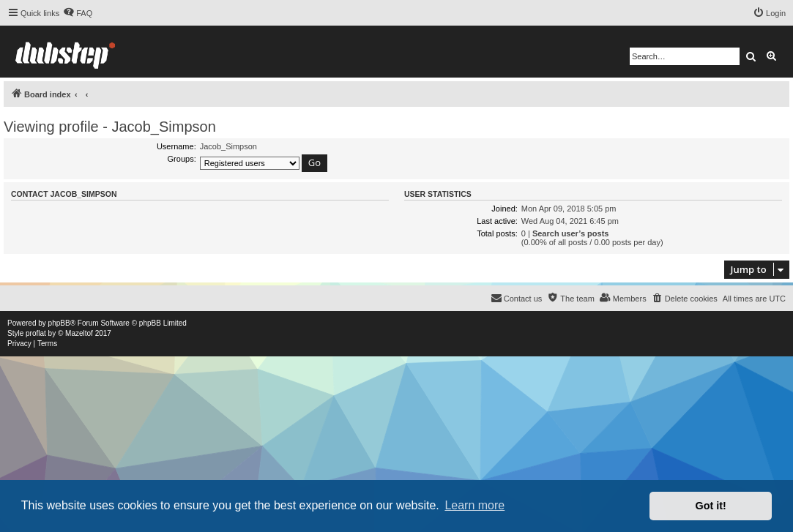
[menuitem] (78, 13)
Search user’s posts (571, 233)
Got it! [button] (711, 506)
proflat (36, 333)
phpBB (59, 323)
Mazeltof (79, 333)
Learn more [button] (474, 505)
